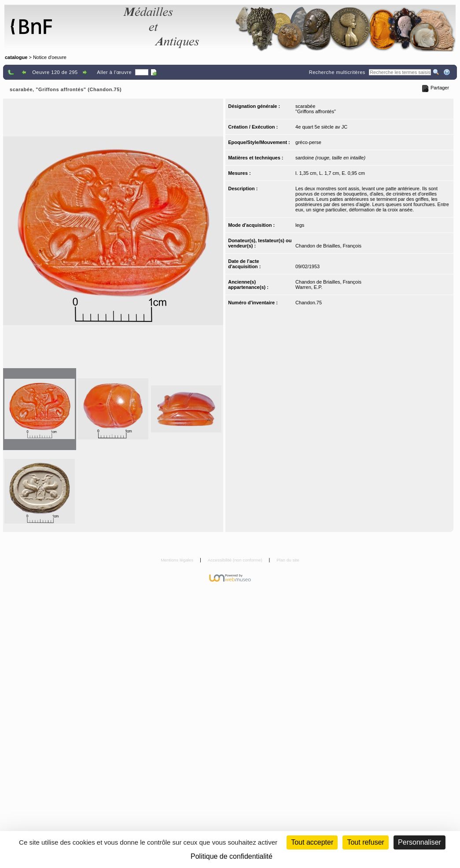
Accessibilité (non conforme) (236, 560)
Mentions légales (178, 560)
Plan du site (288, 560)
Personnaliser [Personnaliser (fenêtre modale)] (420, 842)
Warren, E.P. (309, 287)
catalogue (16, 57)
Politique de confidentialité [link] (232, 856)
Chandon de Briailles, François (328, 246)
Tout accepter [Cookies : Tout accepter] (312, 842)
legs (300, 225)
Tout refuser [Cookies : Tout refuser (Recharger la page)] (365, 842)
